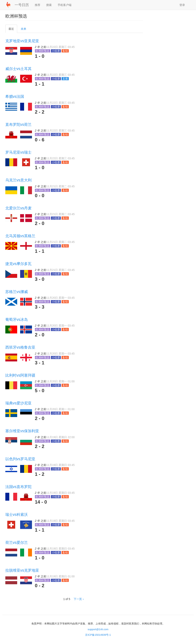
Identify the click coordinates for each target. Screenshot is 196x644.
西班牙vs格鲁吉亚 (20, 347)
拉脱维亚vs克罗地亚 (22, 570)
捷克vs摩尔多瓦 (18, 264)
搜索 (49, 5)
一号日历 (22, 5)
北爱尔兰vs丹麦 (18, 208)
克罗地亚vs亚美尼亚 (22, 41)
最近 (13, 30)
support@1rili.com (98, 629)
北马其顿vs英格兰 (20, 236)
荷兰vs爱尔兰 (17, 542)
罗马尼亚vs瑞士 (18, 152)
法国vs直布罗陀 (18, 487)
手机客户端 (65, 5)
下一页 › (79, 599)
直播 (65, 79)
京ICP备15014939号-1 (98, 635)
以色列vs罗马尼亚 (20, 459)
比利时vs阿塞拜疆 (20, 375)
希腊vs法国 (15, 96)
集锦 (65, 51)
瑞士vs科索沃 (17, 514)
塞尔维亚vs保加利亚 (22, 431)
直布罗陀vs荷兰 (18, 124)
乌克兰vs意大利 (18, 180)
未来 (23, 29)
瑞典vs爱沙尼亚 (18, 403)
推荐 (38, 5)
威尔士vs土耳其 (18, 69)
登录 (182, 5)
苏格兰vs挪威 (17, 292)
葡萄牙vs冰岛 (17, 319)
